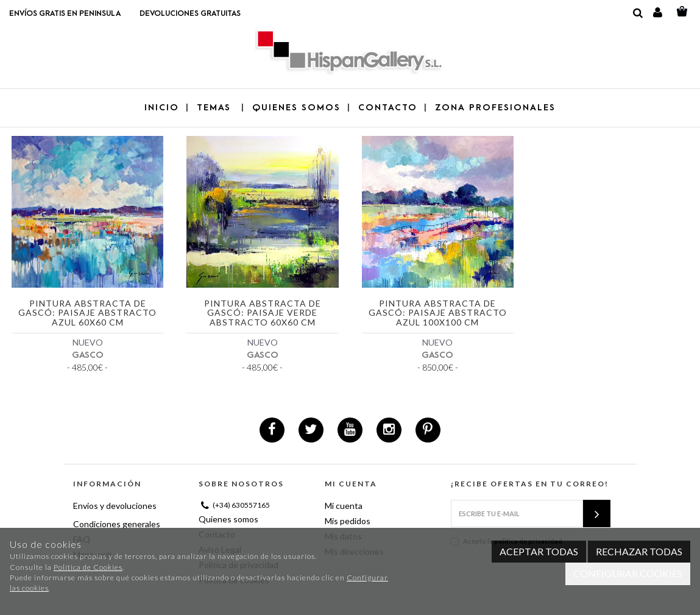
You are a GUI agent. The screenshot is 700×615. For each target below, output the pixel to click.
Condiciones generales (117, 524)
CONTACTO (388, 108)
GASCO (88, 355)
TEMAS (216, 108)
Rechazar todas (639, 551)
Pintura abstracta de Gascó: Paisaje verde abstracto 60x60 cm (263, 313)
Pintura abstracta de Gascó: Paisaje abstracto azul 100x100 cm (438, 313)
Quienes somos (228, 519)
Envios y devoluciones (115, 506)
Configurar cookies (628, 573)
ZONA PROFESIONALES (495, 108)
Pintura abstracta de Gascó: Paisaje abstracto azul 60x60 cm (87, 313)
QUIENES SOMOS (296, 108)
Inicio (162, 108)
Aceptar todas (539, 551)
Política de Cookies (88, 567)
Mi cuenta (344, 506)
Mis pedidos (348, 521)
